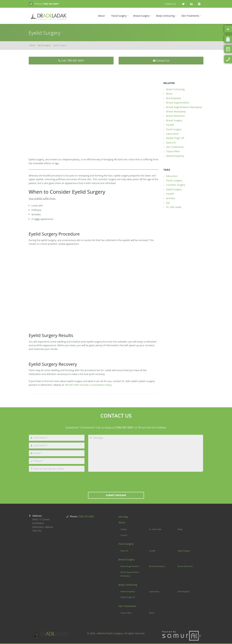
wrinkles (171, 198)
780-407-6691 (72, 385)
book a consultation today (97, 385)
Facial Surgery (44, 45)
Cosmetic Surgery (176, 185)
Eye (168, 203)
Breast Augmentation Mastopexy (184, 107)
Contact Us (161, 61)
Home (32, 45)
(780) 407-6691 (51, 4)
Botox (169, 94)
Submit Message (116, 495)
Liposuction (172, 134)
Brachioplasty (174, 98)
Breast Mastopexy (176, 111)
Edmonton (172, 176)
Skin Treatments (175, 147)
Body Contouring (175, 89)
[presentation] (116, 481)
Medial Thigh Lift (175, 138)
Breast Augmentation (178, 103)
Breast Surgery (174, 120)
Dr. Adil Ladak (174, 207)
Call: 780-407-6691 (71, 61)
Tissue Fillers (173, 151)
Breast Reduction (176, 116)
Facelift (170, 125)
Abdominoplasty (175, 156)
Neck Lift (171, 143)
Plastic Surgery (174, 180)
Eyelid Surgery (174, 189)
